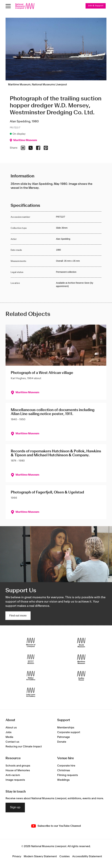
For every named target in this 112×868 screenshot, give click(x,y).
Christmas (64, 770)
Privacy (17, 856)
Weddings (63, 780)
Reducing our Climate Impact (24, 747)
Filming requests (68, 775)
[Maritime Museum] (81, 659)
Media (9, 737)
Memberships (66, 728)
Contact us (12, 742)
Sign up (15, 808)
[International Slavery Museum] (31, 659)
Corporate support (69, 732)
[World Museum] (81, 643)
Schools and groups (18, 766)
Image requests (15, 780)
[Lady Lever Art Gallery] (31, 692)
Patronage (64, 737)
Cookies (65, 856)
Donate (62, 742)
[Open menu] (8, 6)
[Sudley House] (81, 676)
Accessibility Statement (87, 856)
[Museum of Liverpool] (31, 643)
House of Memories (18, 770)
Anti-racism (13, 775)
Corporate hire (66, 766)
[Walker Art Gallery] (31, 676)
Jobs (9, 732)
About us (11, 728)
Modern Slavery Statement (40, 856)
